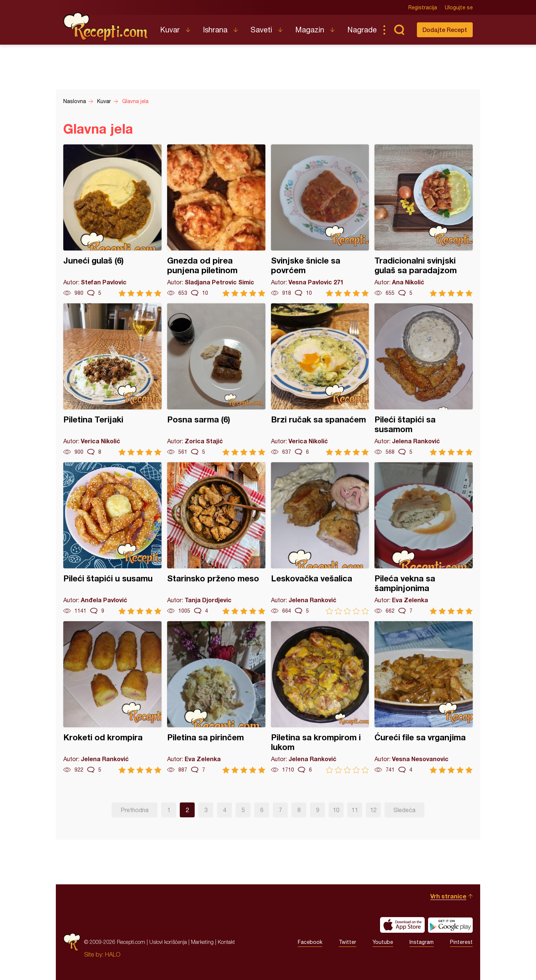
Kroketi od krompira (112, 697)
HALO (113, 954)
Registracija (423, 7)
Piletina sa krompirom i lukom (320, 697)
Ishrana (215, 30)
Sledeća (404, 810)
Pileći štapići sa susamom (424, 379)
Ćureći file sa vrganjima (424, 697)
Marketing (202, 942)
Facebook (310, 942)
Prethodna (135, 810)
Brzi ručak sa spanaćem (320, 379)
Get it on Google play (450, 925)
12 (373, 810)
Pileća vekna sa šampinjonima (424, 538)
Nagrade (362, 30)
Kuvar (170, 30)
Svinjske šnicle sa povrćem (320, 221)
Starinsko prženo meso (216, 538)
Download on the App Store (402, 925)
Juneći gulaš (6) (112, 221)
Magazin (310, 30)
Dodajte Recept (445, 30)
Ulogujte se (459, 7)
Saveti (261, 30)
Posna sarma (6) (216, 379)
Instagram (422, 942)
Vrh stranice (448, 896)
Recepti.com (106, 27)
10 (336, 810)
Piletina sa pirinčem (216, 697)
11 (355, 810)
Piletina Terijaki (112, 379)
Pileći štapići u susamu (112, 538)
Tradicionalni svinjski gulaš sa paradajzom (424, 221)
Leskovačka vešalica (320, 538)
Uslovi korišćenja (168, 942)
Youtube (383, 942)
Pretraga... (399, 30)
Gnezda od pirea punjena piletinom (216, 221)
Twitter (347, 942)
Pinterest (461, 942)
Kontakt (226, 942)
